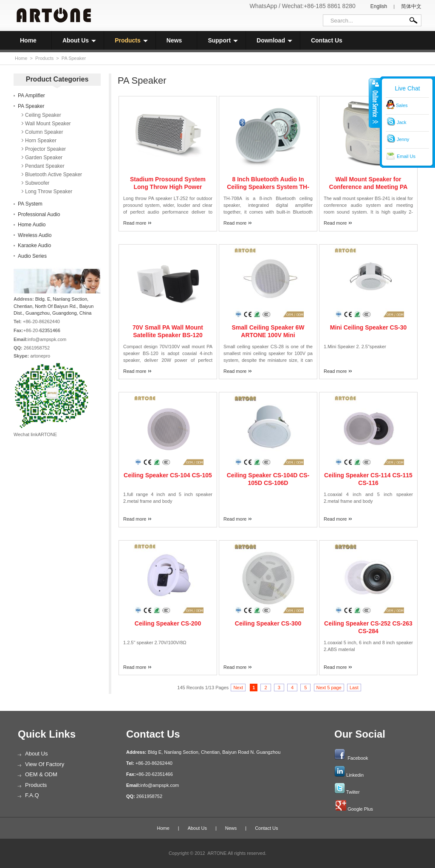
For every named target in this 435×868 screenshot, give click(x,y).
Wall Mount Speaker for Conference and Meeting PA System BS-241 (369, 187)
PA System (30, 204)
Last (354, 688)
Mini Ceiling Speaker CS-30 (369, 327)
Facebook (358, 758)
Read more (135, 223)
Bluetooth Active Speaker (54, 175)
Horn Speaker (41, 141)
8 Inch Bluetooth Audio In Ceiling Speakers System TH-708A (268, 187)
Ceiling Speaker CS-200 (168, 623)
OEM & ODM (41, 774)
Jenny (403, 139)
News (174, 40)
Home (28, 40)
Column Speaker (44, 132)
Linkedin (355, 775)
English (379, 6)
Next (238, 688)
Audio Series (32, 256)
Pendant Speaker (45, 166)
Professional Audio (39, 214)
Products (131, 40)
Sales (402, 105)
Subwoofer (37, 183)
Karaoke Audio (34, 245)
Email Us (406, 156)
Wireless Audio (35, 235)
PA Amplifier (31, 96)
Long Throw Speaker (49, 192)
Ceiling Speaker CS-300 (268, 623)
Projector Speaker (45, 149)
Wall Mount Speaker (48, 124)
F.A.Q (32, 795)
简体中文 (411, 6)
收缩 (375, 103)
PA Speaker (74, 58)
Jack (402, 122)
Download (274, 40)
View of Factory (45, 764)
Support (223, 40)
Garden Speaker (44, 158)
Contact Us (327, 40)
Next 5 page (329, 688)
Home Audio (32, 225)
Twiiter (353, 792)
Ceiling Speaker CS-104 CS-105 (168, 475)
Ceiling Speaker (43, 115)
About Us (79, 40)
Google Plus (360, 809)
